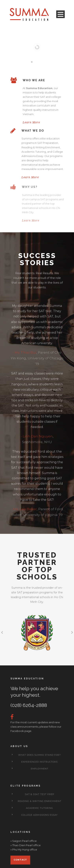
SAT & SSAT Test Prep (40, 794)
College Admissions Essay (39, 815)
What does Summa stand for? (39, 755)
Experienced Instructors (39, 762)
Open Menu (60, 14)
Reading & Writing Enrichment (40, 801)
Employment (40, 769)
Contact (20, 860)
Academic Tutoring (40, 808)
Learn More (31, 122)
